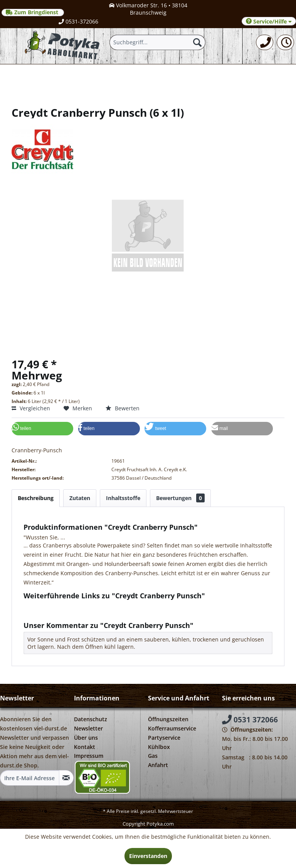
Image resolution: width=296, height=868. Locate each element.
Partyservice (164, 738)
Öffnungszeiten (168, 719)
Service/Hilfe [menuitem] (269, 21)
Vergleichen (31, 408)
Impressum (89, 756)
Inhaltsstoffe (123, 498)
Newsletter (88, 728)
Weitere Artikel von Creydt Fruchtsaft (75, 613)
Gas (153, 756)
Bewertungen (180, 498)
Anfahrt (158, 765)
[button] (42, 429)
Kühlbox (159, 747)
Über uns (86, 738)
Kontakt (85, 747)
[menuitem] (265, 42)
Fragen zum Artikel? (52, 606)
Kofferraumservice (172, 728)
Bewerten (123, 408)
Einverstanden (148, 856)
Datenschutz (91, 719)
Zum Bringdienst (33, 12)
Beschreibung (36, 498)
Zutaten (80, 498)
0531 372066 (250, 720)
